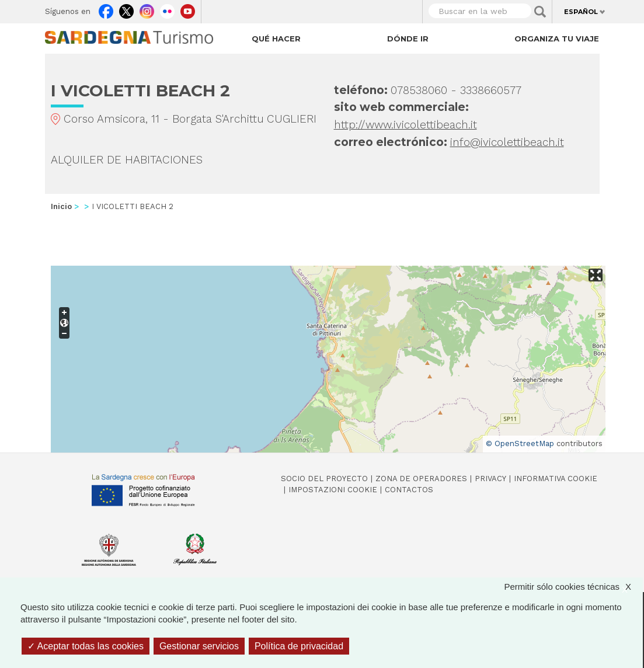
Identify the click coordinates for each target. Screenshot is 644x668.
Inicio (61, 206)
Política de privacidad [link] (299, 646)
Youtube (188, 9)
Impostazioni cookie (333, 490)
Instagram (147, 9)
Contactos (409, 490)
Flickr (167, 9)
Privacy (490, 479)
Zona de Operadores (421, 479)
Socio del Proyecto (324, 479)
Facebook (106, 9)
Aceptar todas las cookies (86, 646)
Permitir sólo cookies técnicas (573, 587)
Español (581, 12)
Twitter (126, 9)
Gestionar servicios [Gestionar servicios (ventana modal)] (199, 646)
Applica (540, 12)
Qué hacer (276, 39)
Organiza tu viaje (557, 39)
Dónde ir (408, 39)
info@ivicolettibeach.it (507, 142)
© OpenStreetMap (520, 443)
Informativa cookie (556, 479)
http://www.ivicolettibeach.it (405, 125)
